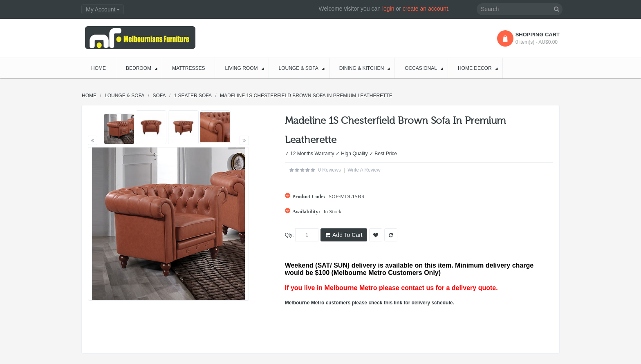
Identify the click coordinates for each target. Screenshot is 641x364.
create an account (425, 9)
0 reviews (329, 170)
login (388, 9)
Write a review (364, 170)
